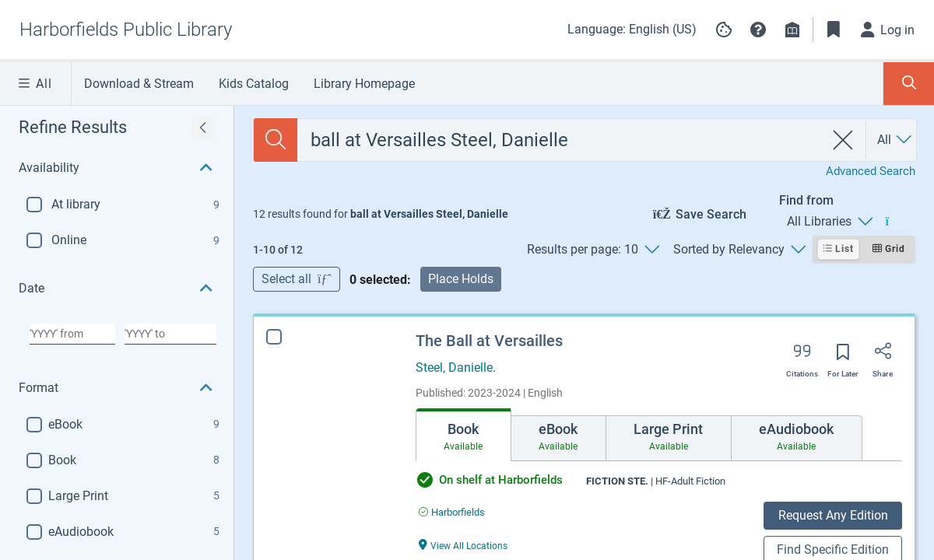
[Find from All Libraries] (829, 222)
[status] (381, 214)
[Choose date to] (170, 334)
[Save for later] (843, 357)
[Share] (883, 356)
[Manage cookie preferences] (724, 30)
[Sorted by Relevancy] (739, 250)
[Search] (276, 140)
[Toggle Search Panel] (909, 84)
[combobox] (561, 140)
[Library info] (792, 30)
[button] (758, 30)
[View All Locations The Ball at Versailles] (463, 545)
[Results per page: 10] (593, 250)
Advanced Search (871, 171)
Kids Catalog (254, 84)
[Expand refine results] (203, 128)
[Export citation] (802, 356)
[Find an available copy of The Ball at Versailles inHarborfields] (452, 512)
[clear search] (843, 140)
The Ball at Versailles (489, 341)
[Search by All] (895, 140)
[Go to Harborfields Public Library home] (126, 30)
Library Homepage (364, 84)
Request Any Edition (833, 515)
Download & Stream (139, 84)
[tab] (463, 435)
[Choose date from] (72, 334)
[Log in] (888, 30)
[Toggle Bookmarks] (834, 30)
